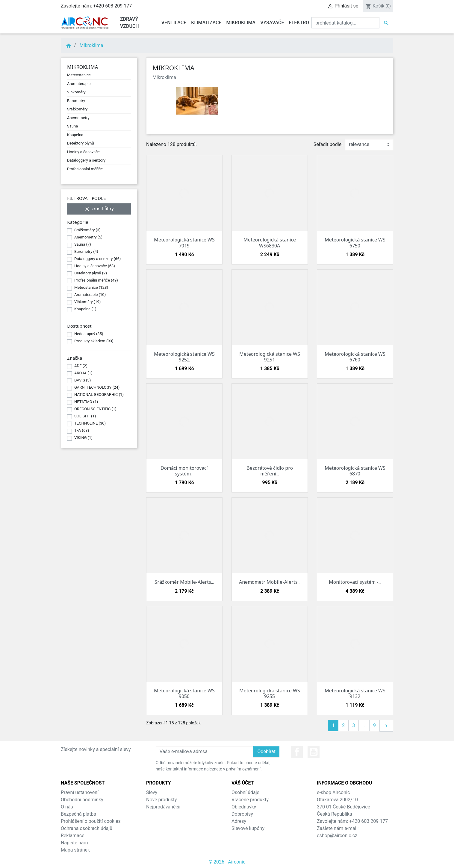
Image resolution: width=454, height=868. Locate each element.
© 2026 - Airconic (227, 862)
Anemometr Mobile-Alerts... (270, 582)
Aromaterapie (79, 84)
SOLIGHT (85, 416)
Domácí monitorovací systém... (184, 471)
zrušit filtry (99, 209)
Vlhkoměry (76, 92)
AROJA (83, 373)
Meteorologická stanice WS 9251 (270, 357)
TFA (82, 430)
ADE (81, 366)
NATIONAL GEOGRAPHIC (99, 395)
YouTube (314, 752)
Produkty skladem (94, 341)
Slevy (152, 792)
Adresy (239, 821)
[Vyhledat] (345, 23)
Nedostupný (89, 334)
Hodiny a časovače (83, 152)
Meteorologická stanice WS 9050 (184, 693)
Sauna (72, 126)
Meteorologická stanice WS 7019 (184, 243)
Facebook (297, 752)
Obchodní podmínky (82, 800)
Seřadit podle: (328, 144)
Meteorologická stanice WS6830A (270, 243)
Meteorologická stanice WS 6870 (355, 471)
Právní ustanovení (80, 792)
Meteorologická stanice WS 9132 (355, 693)
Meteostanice (79, 75)
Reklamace (73, 836)
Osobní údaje (245, 792)
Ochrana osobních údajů (87, 828)
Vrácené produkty (250, 800)
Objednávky (244, 807)
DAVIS (83, 380)
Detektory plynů (81, 143)
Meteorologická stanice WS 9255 (270, 693)
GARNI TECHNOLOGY (97, 387)
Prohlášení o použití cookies (91, 821)
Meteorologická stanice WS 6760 (355, 357)
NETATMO (86, 402)
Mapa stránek (75, 850)
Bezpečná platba (78, 814)
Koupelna (75, 135)
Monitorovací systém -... (355, 582)
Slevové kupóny (248, 828)
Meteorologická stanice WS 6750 (355, 243)
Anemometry (78, 118)
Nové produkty (162, 800)
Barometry (76, 101)
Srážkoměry (77, 109)
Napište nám (74, 843)
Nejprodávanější (163, 807)
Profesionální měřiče (85, 169)
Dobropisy (242, 814)
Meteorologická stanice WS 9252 (184, 357)
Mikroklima (83, 67)
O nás (67, 807)
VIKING (83, 438)
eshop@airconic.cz (337, 836)
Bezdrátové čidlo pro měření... (270, 471)
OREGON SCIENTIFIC (95, 409)
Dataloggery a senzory (86, 160)
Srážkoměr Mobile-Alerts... (184, 582)
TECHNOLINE (90, 423)
